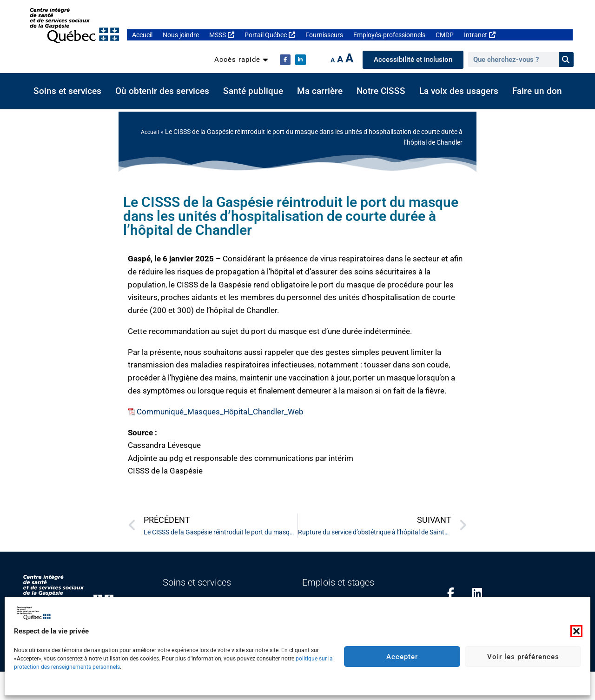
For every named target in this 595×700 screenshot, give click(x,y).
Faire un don (537, 91)
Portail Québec (270, 35)
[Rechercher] (566, 60)
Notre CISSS (381, 91)
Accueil (142, 35)
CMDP (445, 35)
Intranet (480, 35)
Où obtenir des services (162, 91)
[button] (576, 631)
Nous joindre (181, 35)
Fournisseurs (324, 35)
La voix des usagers (459, 91)
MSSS (222, 35)
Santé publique (253, 91)
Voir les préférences (523, 657)
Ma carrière (320, 91)
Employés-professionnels (389, 35)
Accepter (402, 657)
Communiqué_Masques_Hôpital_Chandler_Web (220, 412)
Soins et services (67, 91)
